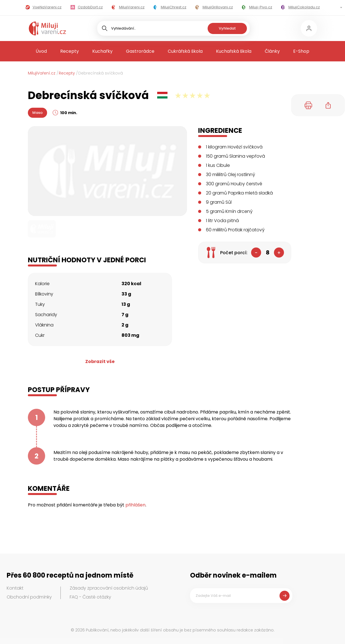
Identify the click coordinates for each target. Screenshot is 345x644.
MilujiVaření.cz (42, 73)
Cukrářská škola (185, 51)
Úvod (41, 51)
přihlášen (135, 505)
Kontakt (15, 588)
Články (272, 51)
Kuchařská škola (234, 51)
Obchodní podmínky (29, 597)
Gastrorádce (140, 51)
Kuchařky (102, 51)
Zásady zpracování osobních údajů (109, 588)
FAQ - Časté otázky (90, 597)
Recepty (70, 51)
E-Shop (301, 51)
